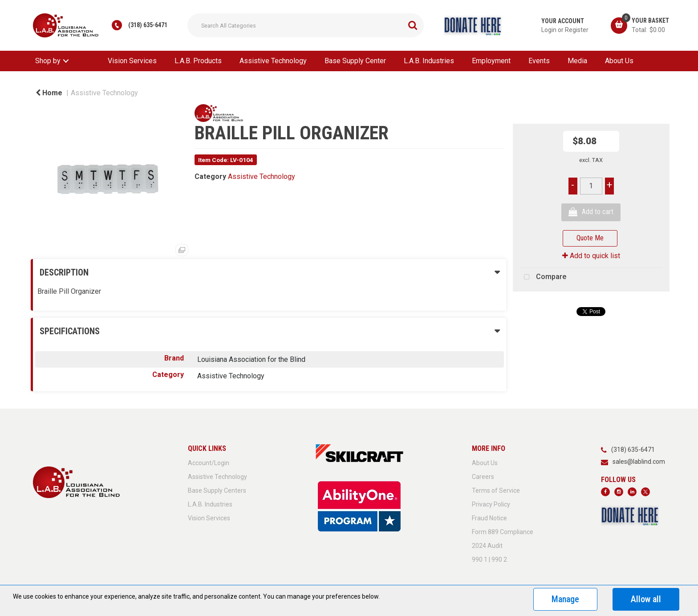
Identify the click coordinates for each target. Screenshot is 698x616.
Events (539, 61)
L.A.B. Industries (429, 61)
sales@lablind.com (639, 462)
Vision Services (132, 61)
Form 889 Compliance (503, 532)
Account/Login (209, 463)
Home (49, 93)
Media (577, 61)
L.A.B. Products (198, 61)
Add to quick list (591, 256)
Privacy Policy (491, 504)
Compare (543, 277)
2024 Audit (487, 546)
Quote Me (590, 238)
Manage (565, 599)
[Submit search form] (413, 25)
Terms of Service (496, 490)
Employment (491, 61)
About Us (619, 61)
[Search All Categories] (306, 25)
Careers (483, 477)
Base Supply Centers (217, 490)
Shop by (48, 61)
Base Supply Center (355, 61)
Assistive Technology (273, 61)
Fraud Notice (489, 518)
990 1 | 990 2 (489, 559)
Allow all (646, 599)
